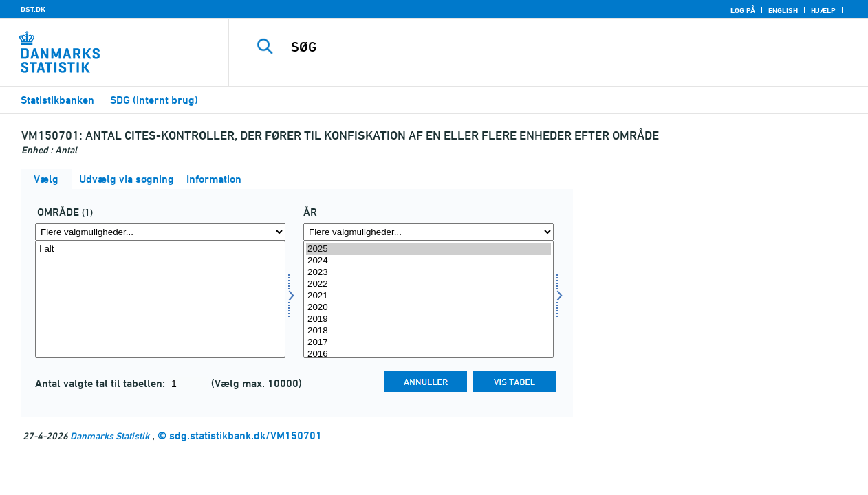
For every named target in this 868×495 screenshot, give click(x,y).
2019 (428, 319)
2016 (428, 354)
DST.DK (33, 9)
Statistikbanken (57, 100)
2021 (428, 296)
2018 (428, 331)
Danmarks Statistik (110, 436)
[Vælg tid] (428, 299)
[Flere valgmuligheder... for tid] (428, 232)
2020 (428, 308)
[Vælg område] (160, 299)
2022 (428, 284)
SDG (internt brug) (154, 100)
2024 (428, 261)
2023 (428, 273)
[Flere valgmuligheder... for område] (160, 232)
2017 (428, 343)
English (783, 10)
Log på (743, 10)
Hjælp (823, 10)
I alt (160, 249)
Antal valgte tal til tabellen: (101, 383)
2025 (428, 249)
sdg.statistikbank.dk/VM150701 (246, 436)
